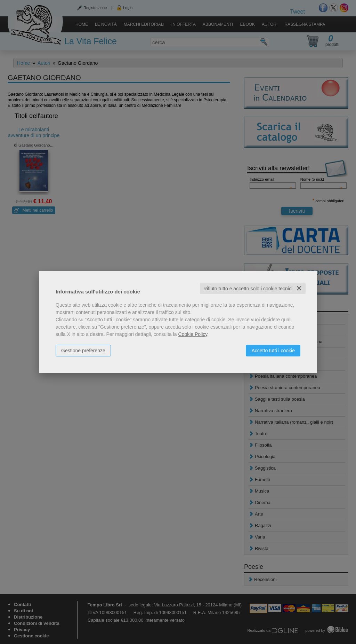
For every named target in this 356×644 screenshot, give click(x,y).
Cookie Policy (193, 334)
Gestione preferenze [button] (83, 350)
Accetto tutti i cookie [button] (273, 350)
